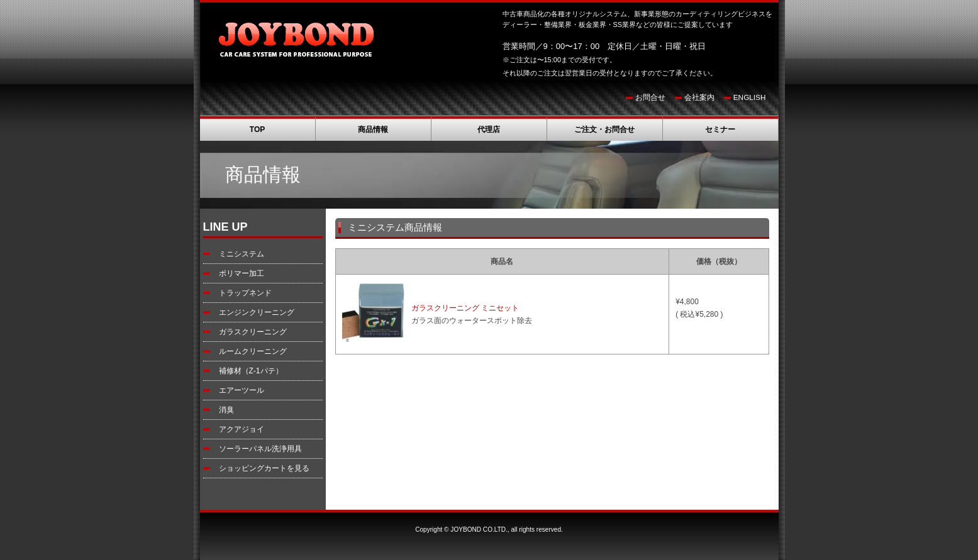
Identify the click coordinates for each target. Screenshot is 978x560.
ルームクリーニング (253, 351)
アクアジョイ (242, 429)
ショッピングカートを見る (264, 468)
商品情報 (373, 129)
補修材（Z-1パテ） (251, 371)
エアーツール (242, 390)
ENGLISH (750, 97)
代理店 (489, 129)
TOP (257, 129)
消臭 (226, 410)
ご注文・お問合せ (604, 129)
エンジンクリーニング (257, 312)
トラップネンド (245, 293)
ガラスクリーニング (253, 332)
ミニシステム (242, 254)
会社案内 (699, 97)
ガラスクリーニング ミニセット (465, 308)
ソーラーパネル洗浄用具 (260, 449)
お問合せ (650, 97)
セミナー (720, 129)
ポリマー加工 (242, 273)
